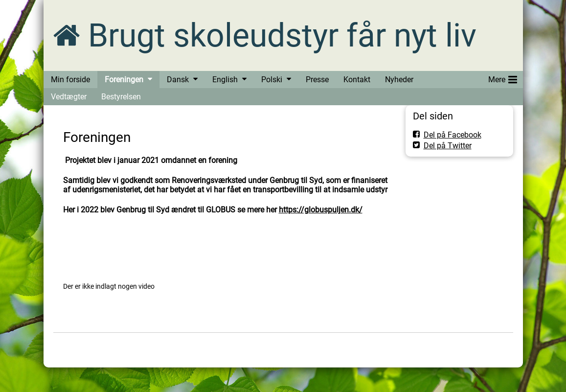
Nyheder (399, 80)
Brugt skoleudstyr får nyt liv (282, 35)
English (225, 80)
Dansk (178, 80)
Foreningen (124, 80)
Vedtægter (69, 97)
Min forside (70, 80)
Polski (272, 80)
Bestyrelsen (121, 97)
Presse (317, 80)
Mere (503, 78)
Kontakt (357, 80)
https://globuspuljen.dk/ (321, 210)
